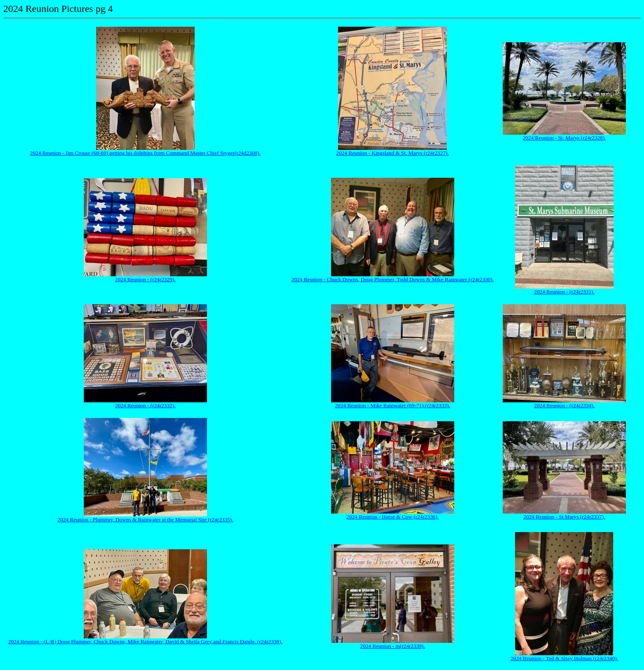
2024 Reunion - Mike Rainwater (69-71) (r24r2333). (393, 405)
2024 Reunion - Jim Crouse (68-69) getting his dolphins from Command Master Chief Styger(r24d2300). (145, 153)
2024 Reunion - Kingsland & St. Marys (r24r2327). (393, 153)
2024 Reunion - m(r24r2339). (393, 646)
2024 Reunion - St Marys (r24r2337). (564, 517)
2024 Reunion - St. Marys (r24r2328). (565, 138)
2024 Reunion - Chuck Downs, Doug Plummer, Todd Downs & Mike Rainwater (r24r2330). (392, 279)
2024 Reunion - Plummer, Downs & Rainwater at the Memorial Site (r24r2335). (145, 520)
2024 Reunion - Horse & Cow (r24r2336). (392, 517)
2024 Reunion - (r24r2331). (564, 292)
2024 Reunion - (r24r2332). (145, 405)
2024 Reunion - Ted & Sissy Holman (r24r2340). (564, 658)
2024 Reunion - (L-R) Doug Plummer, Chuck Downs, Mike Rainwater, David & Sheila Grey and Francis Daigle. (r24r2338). (145, 641)
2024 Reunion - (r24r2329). (145, 279)
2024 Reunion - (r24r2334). (564, 405)
